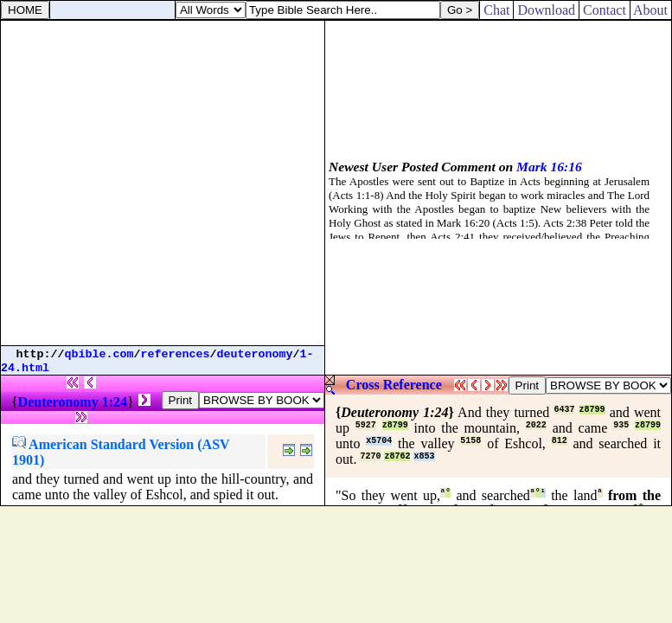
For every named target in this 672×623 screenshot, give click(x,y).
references (176, 354)
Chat (496, 10)
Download (546, 10)
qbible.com (99, 354)
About (651, 10)
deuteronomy (255, 354)
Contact (605, 10)
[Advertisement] (162, 183)
